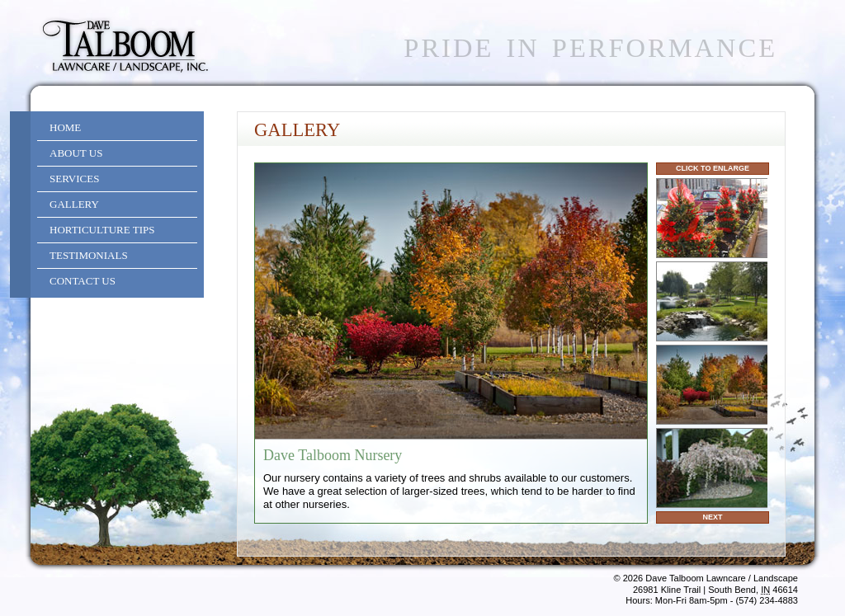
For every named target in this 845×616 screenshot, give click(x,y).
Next (712, 517)
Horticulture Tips (102, 230)
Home (65, 127)
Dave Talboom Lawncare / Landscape (722, 578)
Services (74, 179)
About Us (76, 153)
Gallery (74, 204)
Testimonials (89, 255)
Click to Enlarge (713, 168)
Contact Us (83, 281)
